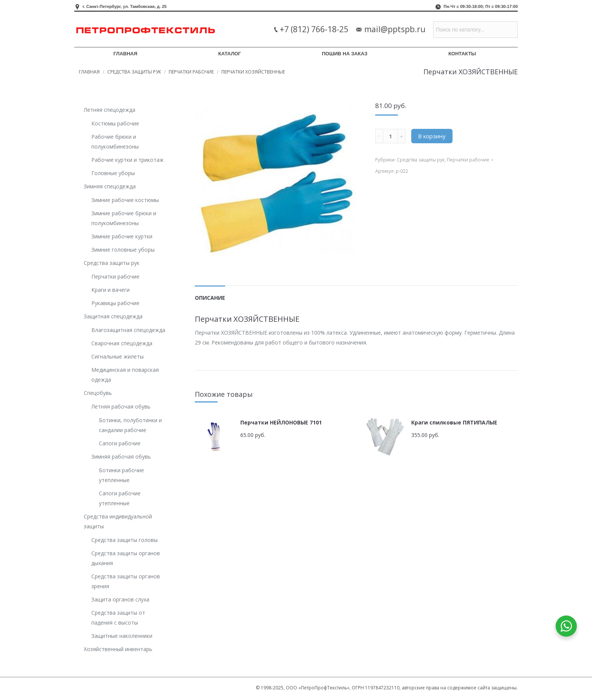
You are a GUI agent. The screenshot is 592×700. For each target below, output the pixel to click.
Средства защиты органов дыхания (126, 558)
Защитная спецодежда (113, 316)
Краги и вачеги (110, 290)
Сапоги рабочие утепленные (120, 498)
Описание (210, 298)
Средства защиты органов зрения (126, 581)
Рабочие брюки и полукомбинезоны (115, 142)
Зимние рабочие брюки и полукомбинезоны (124, 218)
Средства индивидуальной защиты (118, 521)
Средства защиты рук (134, 72)
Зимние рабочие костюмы (125, 200)
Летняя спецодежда (110, 110)
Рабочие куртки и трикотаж (128, 160)
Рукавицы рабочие (115, 303)
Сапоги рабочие (120, 443)
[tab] (210, 294)
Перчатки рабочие (191, 72)
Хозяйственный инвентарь (118, 649)
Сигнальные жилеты (117, 356)
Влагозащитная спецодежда (128, 330)
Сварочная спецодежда (122, 343)
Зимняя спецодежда (110, 186)
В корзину (432, 136)
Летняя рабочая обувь (121, 406)
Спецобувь (98, 393)
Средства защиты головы (125, 540)
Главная (89, 72)
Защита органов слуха (120, 599)
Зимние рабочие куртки (122, 236)
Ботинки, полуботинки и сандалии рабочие (130, 425)
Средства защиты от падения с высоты (118, 618)
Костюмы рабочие (115, 123)
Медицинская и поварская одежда (125, 375)
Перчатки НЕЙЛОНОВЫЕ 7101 (281, 422)
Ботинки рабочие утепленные (121, 475)
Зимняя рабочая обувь (121, 456)
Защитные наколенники (122, 636)
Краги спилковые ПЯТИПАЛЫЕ (454, 422)
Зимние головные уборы (123, 250)
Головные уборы (113, 173)
